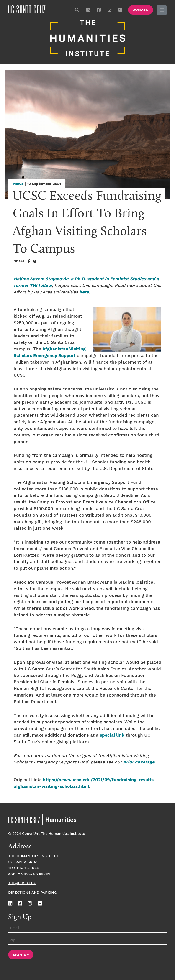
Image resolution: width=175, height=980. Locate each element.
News (18, 182)
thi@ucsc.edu (22, 882)
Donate (140, 10)
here (84, 291)
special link (112, 734)
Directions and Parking (32, 892)
